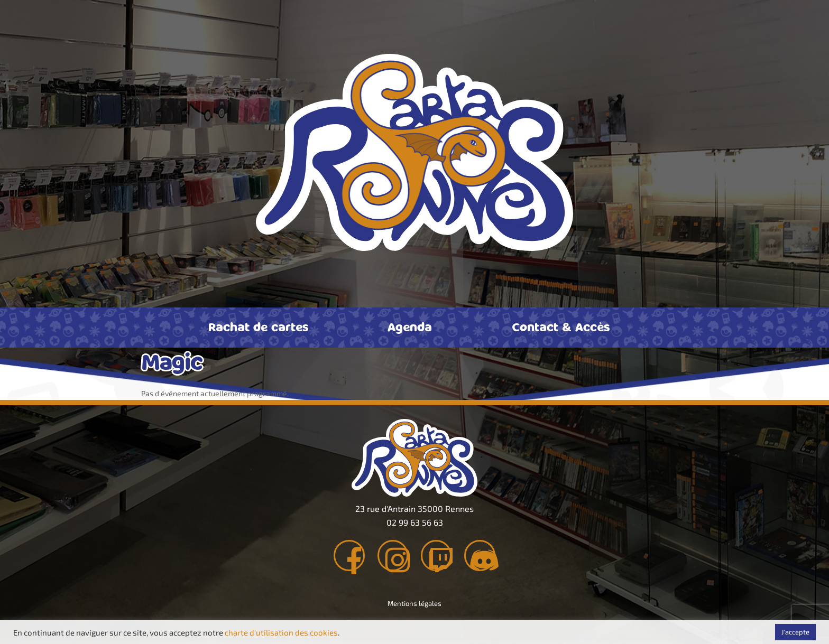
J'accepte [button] (795, 632)
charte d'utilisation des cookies (281, 632)
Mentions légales (414, 606)
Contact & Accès (561, 326)
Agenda (410, 326)
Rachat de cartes (259, 326)
